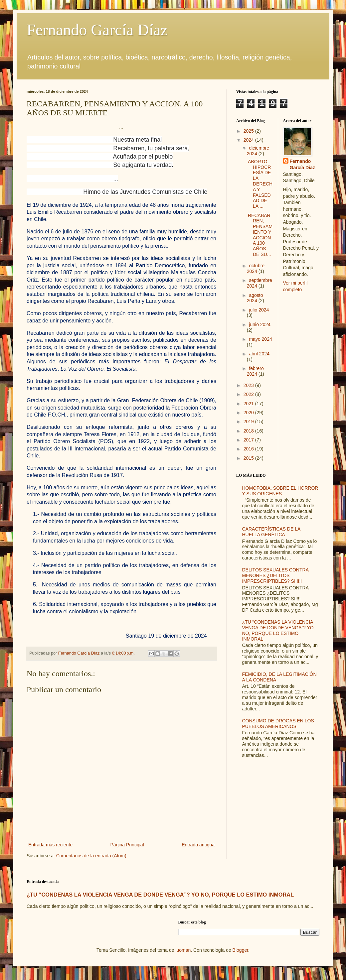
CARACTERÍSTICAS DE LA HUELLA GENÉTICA (271, 532)
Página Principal (127, 845)
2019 (249, 422)
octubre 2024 (256, 268)
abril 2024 (259, 354)
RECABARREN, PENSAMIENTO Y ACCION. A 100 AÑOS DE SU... (260, 235)
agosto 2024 (255, 298)
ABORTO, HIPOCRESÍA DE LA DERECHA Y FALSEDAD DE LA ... (260, 184)
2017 (249, 440)
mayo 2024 (260, 339)
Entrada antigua (198, 845)
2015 (249, 458)
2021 (249, 404)
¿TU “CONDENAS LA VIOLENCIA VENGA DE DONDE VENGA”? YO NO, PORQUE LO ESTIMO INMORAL (278, 630)
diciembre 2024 (258, 151)
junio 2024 (260, 324)
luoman (183, 950)
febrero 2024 (255, 371)
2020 (249, 413)
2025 (249, 131)
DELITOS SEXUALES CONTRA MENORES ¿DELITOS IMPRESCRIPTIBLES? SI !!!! (275, 575)
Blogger (240, 950)
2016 (249, 449)
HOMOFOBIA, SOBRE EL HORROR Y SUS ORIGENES (280, 491)
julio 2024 (259, 310)
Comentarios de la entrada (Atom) (91, 856)
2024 (249, 140)
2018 (249, 431)
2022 (249, 394)
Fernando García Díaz (97, 30)
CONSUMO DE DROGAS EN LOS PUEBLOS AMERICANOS (278, 724)
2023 (249, 385)
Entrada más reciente (50, 845)
